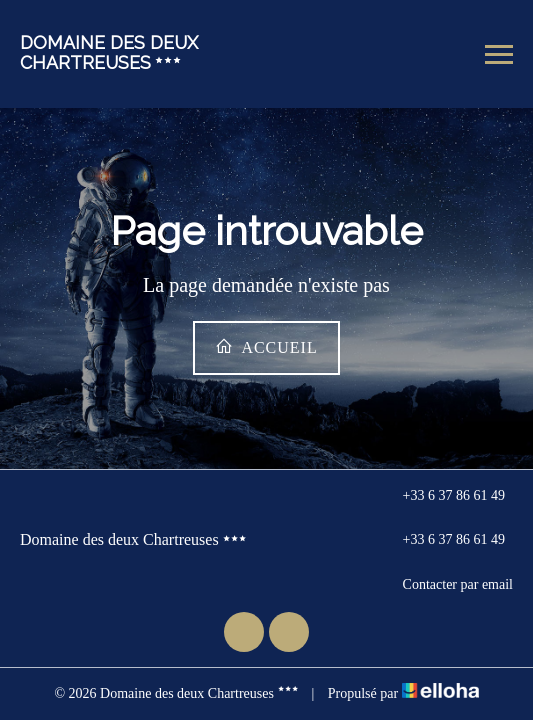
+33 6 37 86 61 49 (442, 496)
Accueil (266, 346)
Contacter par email (446, 585)
